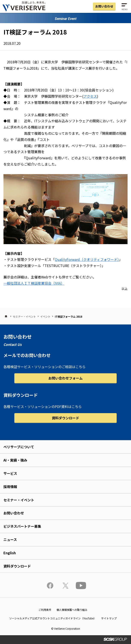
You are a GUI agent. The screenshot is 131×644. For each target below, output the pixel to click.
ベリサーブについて (19, 447)
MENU (125, 9)
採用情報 (10, 487)
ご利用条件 (45, 610)
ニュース (10, 539)
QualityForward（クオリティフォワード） (87, 259)
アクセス (90, 96)
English (10, 553)
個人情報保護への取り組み (72, 610)
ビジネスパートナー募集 (22, 526)
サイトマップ (109, 618)
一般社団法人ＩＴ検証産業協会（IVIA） (34, 283)
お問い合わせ (104, 6)
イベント (45, 316)
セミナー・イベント (24, 316)
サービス (10, 473)
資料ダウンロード (65, 418)
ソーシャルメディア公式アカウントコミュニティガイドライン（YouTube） (53, 618)
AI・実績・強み (15, 460)
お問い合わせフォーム (65, 378)
